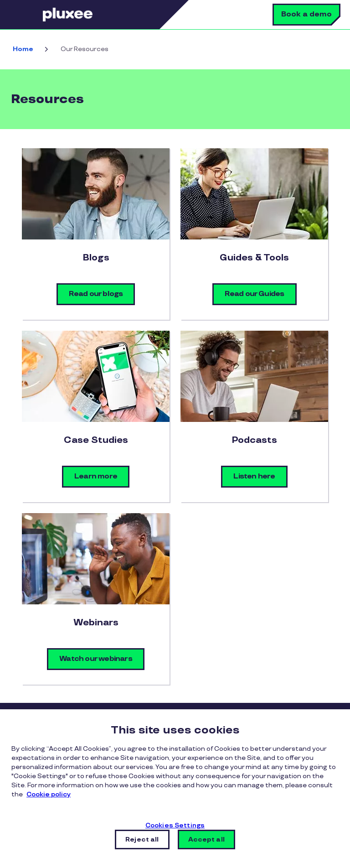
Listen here (254, 476)
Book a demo (306, 14)
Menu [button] (30, 15)
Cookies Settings (175, 826)
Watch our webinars (96, 659)
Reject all (142, 839)
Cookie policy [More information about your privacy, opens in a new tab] (49, 794)
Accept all (206, 839)
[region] (175, 789)
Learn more (96, 476)
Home (23, 49)
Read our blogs (96, 294)
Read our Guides (255, 294)
